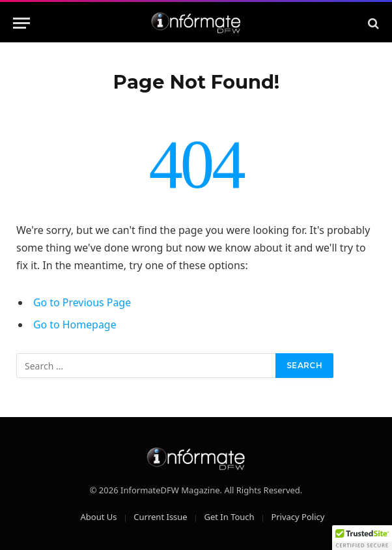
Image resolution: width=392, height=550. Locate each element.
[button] (362, 538)
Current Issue (160, 517)
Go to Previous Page (82, 302)
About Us (99, 517)
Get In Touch (229, 517)
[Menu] (21, 23)
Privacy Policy (298, 517)
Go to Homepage (75, 325)
